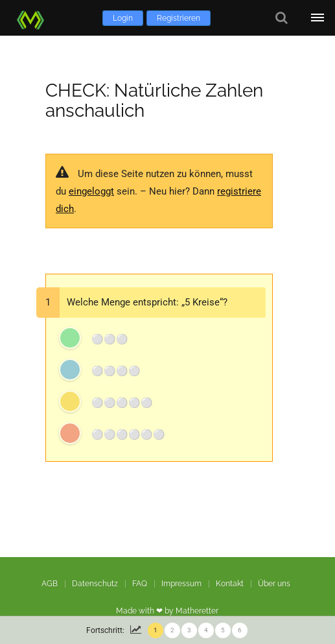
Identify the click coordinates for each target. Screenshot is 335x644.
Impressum (181, 584)
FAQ (140, 584)
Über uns (274, 584)
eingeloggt (91, 191)
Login (123, 18)
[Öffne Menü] (317, 18)
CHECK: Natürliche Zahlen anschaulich (154, 101)
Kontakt (230, 584)
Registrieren (179, 18)
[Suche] (282, 18)
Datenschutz (95, 584)
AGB (50, 584)
